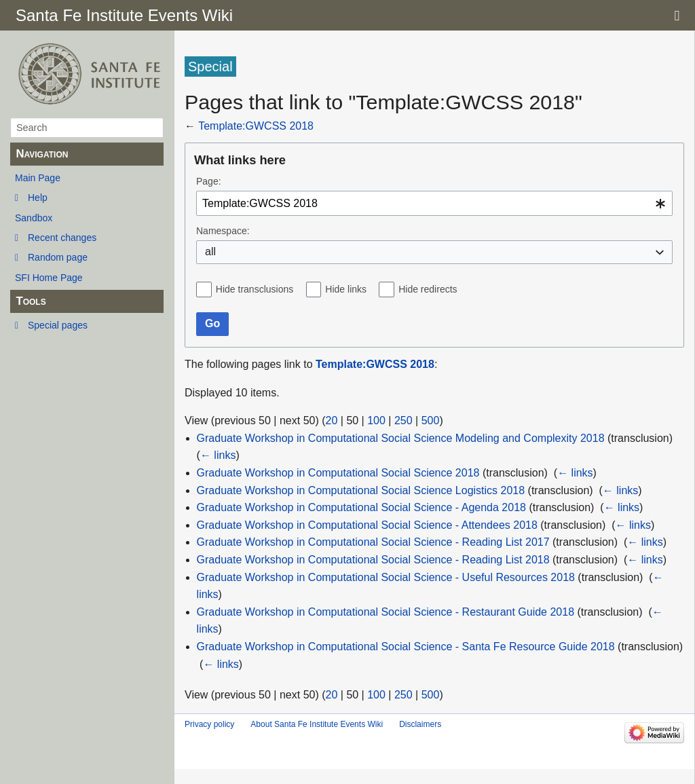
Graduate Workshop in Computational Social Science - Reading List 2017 (373, 542)
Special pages (58, 325)
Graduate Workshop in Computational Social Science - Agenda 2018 (361, 507)
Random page (58, 257)
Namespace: (223, 231)
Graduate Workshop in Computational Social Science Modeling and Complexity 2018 (401, 438)
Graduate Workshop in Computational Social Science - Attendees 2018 (367, 525)
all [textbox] (210, 251)
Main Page (38, 178)
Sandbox (34, 218)
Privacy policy (209, 724)
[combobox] (434, 203)
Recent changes (62, 238)
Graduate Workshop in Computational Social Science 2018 (338, 473)
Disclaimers (420, 724)
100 (376, 421)
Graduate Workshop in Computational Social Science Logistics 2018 (361, 490)
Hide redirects (428, 289)
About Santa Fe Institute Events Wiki (317, 724)
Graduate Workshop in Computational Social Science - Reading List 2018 (373, 560)
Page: (209, 181)
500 (431, 421)
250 (403, 421)
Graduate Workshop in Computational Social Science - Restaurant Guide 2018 (386, 612)
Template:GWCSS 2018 (256, 126)
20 (332, 421)
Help (38, 198)
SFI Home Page (49, 278)
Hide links (346, 289)
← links (218, 455)
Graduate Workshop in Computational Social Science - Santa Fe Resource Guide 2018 (406, 647)
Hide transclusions (255, 289)
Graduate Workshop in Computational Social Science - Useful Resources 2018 (386, 577)
